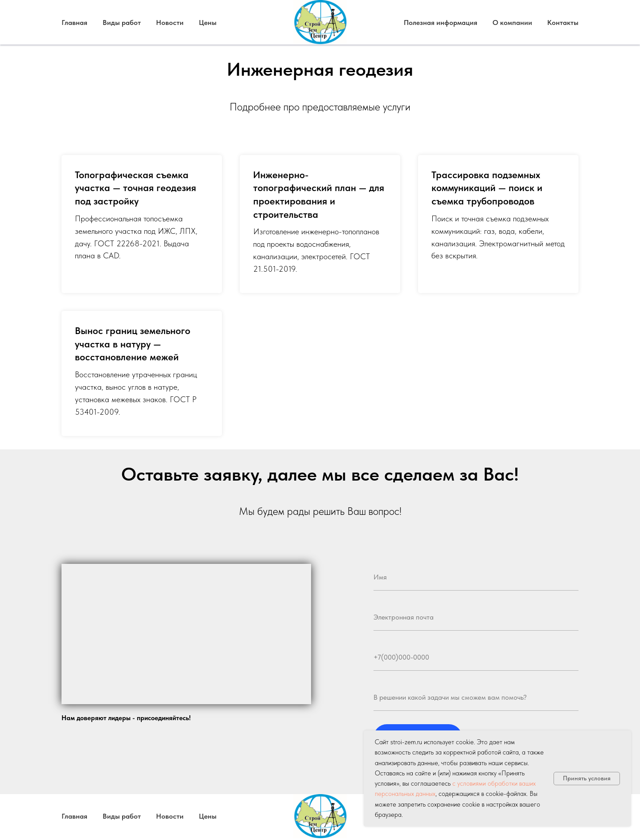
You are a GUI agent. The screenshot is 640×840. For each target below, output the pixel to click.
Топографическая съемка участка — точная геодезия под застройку (135, 188)
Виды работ (122, 22)
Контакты (563, 22)
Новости (170, 22)
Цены (208, 22)
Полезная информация (441, 22)
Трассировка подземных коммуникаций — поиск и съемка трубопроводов (487, 188)
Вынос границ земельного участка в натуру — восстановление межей (133, 344)
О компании (512, 22)
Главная (74, 22)
